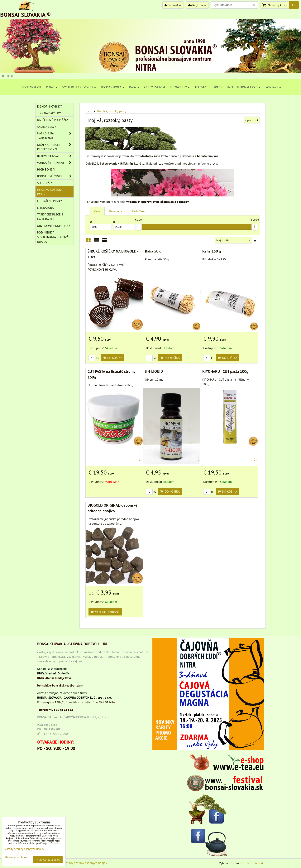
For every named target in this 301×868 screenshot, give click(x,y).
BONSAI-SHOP (31, 87)
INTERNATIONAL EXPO (244, 87)
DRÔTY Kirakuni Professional (55, 147)
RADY (134, 87)
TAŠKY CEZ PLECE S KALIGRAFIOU (50, 217)
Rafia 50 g (153, 251)
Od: (101, 225)
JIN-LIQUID (154, 371)
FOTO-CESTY (180, 87)
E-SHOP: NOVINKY (49, 106)
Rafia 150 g (212, 251)
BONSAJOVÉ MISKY (55, 176)
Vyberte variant (105, 612)
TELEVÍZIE (202, 87)
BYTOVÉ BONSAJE (55, 156)
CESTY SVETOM (155, 87)
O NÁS (52, 87)
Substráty (45, 183)
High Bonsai (46, 169)
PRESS (218, 87)
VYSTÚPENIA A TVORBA (79, 87)
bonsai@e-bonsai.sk (51, 685)
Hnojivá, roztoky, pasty (50, 192)
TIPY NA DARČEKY (49, 113)
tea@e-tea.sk (74, 685)
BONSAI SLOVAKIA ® (26, 14)
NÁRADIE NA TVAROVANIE (55, 136)
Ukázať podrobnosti (17, 858)
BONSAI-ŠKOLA (113, 87)
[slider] (138, 227)
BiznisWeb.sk (255, 863)
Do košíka (113, 358)
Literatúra (45, 208)
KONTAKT (273, 87)
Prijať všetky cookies (48, 860)
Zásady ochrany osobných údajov (86, 863)
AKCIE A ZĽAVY (47, 127)
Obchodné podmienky (54, 226)
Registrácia (197, 5)
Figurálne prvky (50, 201)
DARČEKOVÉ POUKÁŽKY (53, 120)
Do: (124, 225)
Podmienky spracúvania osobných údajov (54, 237)
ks (93, 358)
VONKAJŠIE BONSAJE (55, 163)
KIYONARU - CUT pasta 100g (225, 371)
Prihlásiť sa (173, 5)
